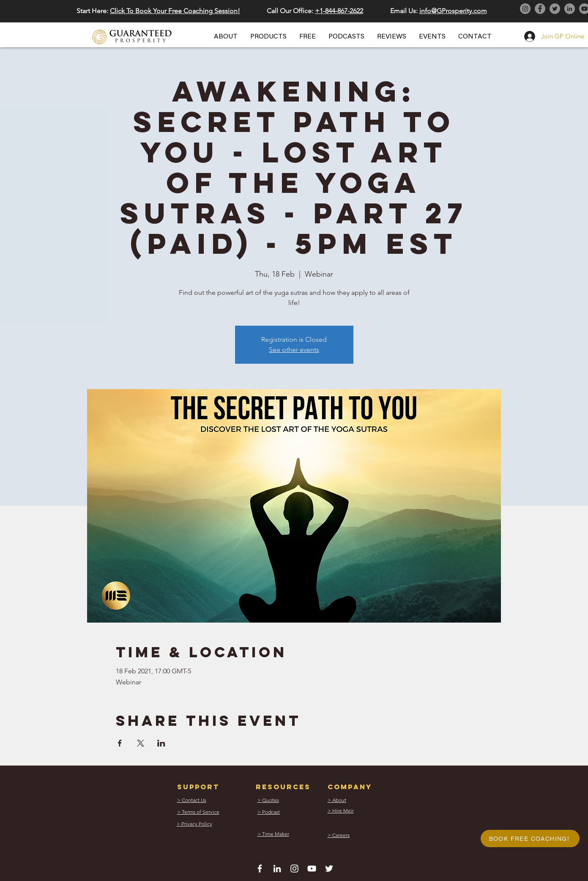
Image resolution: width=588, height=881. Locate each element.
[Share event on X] (141, 743)
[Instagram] (525, 9)
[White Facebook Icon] (260, 869)
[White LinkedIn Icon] (277, 869)
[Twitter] (555, 9)
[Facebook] (540, 9)
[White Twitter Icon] (329, 869)
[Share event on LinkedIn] (161, 743)
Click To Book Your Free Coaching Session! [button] (175, 11)
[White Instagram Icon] (294, 869)
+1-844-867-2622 (339, 11)
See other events (294, 350)
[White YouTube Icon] (312, 869)
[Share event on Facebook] (120, 743)
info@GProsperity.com (453, 11)
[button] (226, 37)
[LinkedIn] (570, 9)
